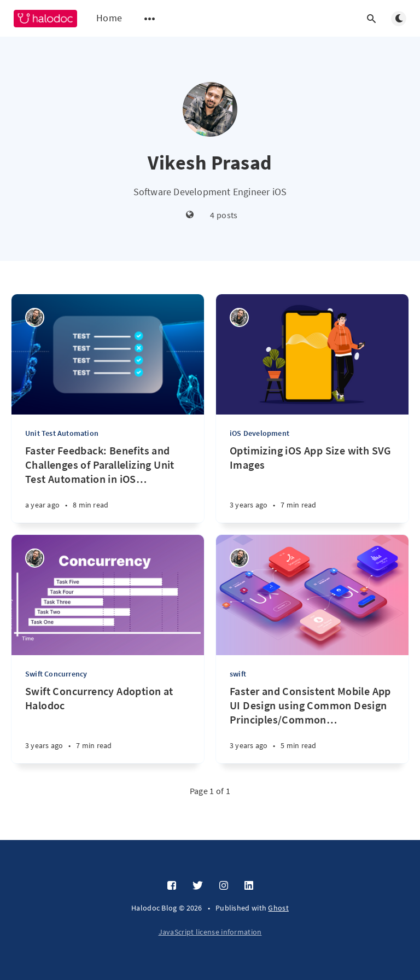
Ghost (278, 908)
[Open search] (371, 19)
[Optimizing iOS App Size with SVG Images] (312, 483)
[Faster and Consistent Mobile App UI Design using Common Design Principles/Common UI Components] (312, 724)
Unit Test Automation (62, 433)
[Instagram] (224, 886)
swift (238, 674)
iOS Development (259, 433)
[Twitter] (198, 886)
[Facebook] (172, 886)
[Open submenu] (150, 19)
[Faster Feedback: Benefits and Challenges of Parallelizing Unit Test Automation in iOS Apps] (108, 483)
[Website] (190, 215)
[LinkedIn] (249, 886)
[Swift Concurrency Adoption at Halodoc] (108, 724)
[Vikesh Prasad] (35, 317)
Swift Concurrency (56, 674)
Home (109, 18)
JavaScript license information (210, 932)
